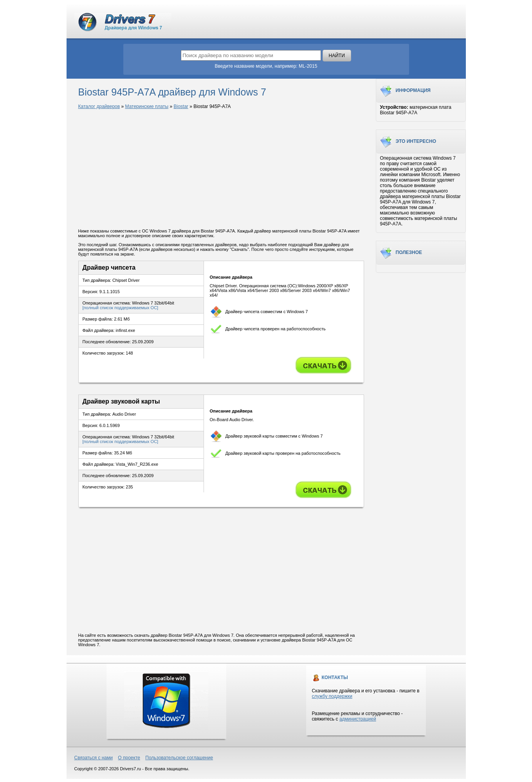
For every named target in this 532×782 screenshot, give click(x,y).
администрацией (358, 719)
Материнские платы (147, 106)
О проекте (129, 758)
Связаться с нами (94, 758)
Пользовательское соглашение (179, 758)
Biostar (181, 106)
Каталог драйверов (99, 106)
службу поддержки (332, 696)
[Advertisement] (221, 169)
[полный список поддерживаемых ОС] (121, 308)
